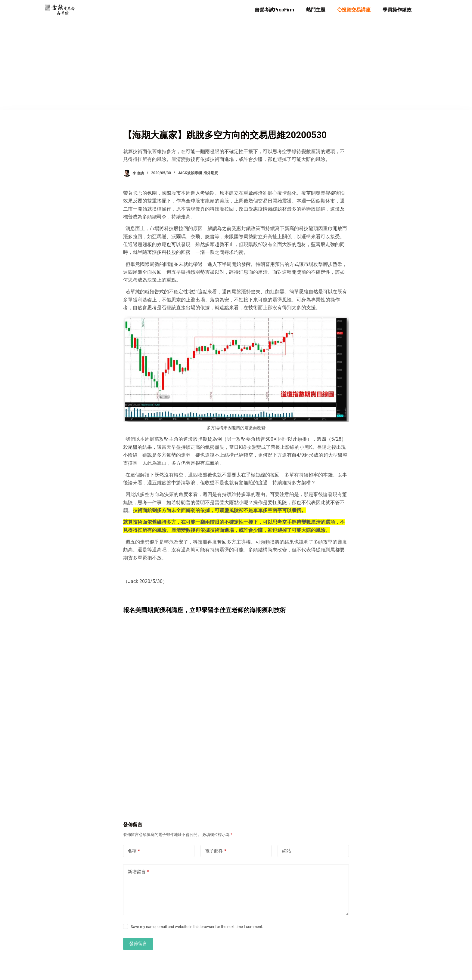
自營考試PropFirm (274, 10)
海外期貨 (211, 173)
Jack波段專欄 (190, 173)
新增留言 (138, 872)
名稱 (134, 851)
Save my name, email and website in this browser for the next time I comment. (197, 927)
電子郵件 (216, 851)
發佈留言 (138, 944)
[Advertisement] (236, 65)
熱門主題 (316, 10)
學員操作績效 (397, 10)
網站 (287, 851)
